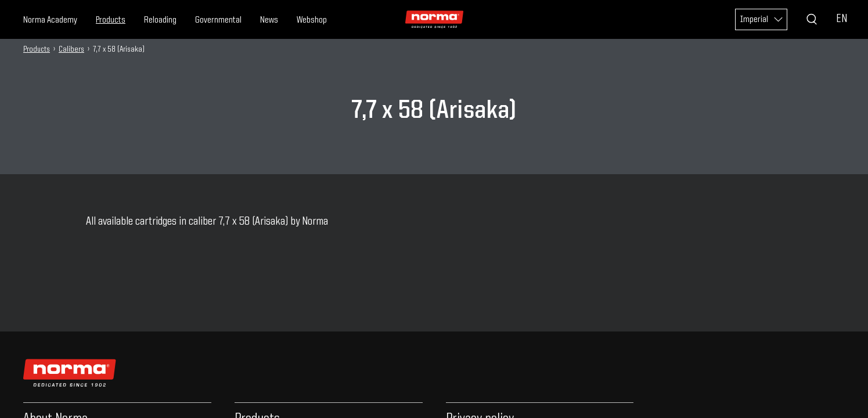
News (269, 20)
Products (111, 20)
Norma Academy (50, 20)
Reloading (160, 20)
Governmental (218, 20)
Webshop (312, 20)
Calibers (71, 49)
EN (842, 19)
